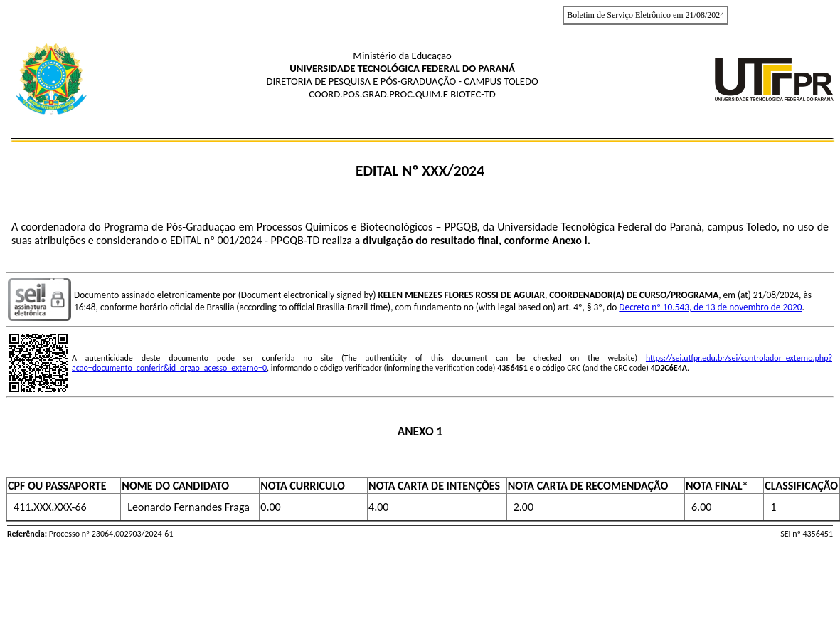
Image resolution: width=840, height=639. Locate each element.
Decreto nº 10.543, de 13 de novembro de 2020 (710, 307)
